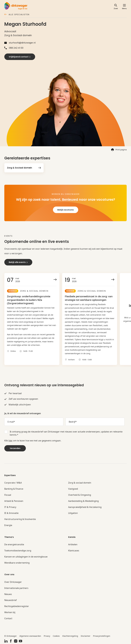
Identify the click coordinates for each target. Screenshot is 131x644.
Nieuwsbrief (11, 600)
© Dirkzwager (11, 636)
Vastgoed (73, 489)
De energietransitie (14, 545)
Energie (8, 525)
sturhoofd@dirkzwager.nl (20, 43)
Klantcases (74, 551)
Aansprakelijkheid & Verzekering (85, 507)
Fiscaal (8, 495)
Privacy (47, 636)
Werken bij (10, 612)
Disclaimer (86, 636)
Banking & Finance (14, 489)
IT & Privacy (10, 507)
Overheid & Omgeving (80, 495)
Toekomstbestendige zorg (18, 551)
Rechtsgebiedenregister (17, 606)
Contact (8, 618)
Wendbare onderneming (17, 563)
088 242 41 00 (14, 48)
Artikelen (73, 545)
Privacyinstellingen (102, 636)
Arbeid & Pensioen (14, 501)
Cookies (56, 636)
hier (11, 441)
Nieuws (8, 594)
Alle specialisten (17, 15)
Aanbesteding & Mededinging (83, 501)
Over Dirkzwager (13, 582)
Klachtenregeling (70, 636)
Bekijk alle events (18, 262)
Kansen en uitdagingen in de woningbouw (26, 557)
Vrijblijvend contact (20, 57)
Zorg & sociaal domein (80, 483)
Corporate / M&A (13, 483)
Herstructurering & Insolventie (20, 519)
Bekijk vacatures (66, 210)
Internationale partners (16, 588)
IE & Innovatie (11, 513)
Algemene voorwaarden (30, 636)
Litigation (73, 513)
